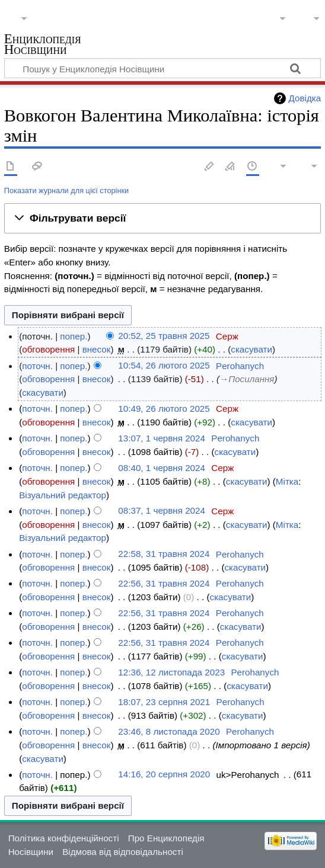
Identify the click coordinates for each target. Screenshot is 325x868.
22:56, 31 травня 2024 (164, 583)
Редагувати (209, 167)
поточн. (37, 366)
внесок (97, 349)
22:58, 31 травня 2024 (164, 554)
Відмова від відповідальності (123, 852)
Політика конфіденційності (64, 838)
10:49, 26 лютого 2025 (164, 409)
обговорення (48, 349)
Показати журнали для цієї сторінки (66, 190)
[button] (162, 219)
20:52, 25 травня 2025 (164, 336)
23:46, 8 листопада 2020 (169, 731)
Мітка (287, 481)
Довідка (305, 98)
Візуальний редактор (63, 495)
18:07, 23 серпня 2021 (164, 702)
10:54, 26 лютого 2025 (164, 366)
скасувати (251, 349)
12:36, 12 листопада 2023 (171, 672)
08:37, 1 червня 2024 (162, 511)
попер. (74, 336)
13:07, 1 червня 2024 (162, 438)
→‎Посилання (247, 379)
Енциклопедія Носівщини (43, 45)
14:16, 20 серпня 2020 (164, 775)
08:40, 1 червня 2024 (162, 468)
